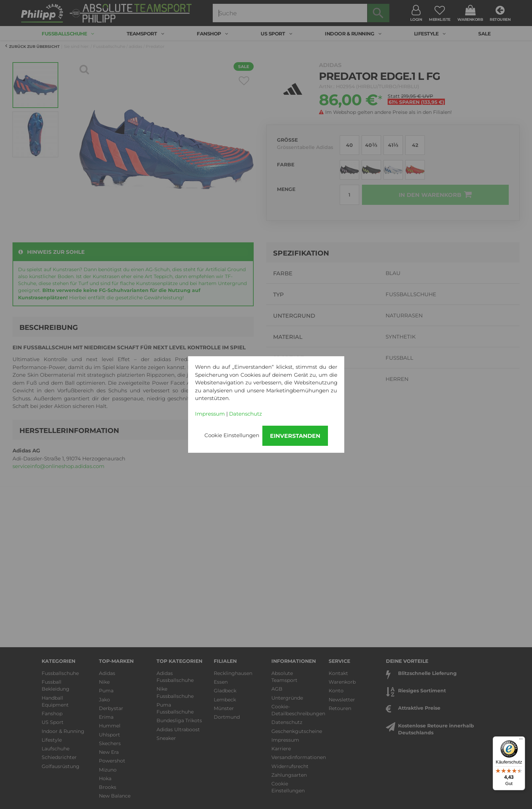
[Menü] (521, 741)
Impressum (210, 414)
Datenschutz (246, 414)
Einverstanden (295, 436)
